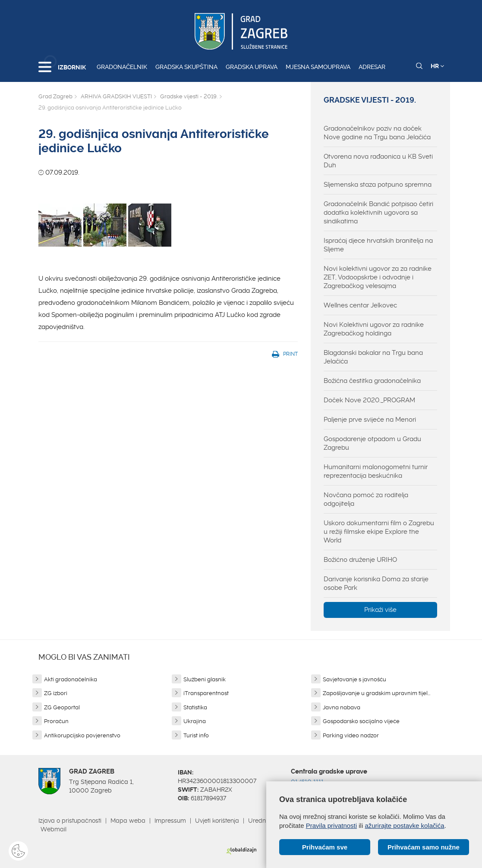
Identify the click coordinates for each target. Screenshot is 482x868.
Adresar (372, 67)
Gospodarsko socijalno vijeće (361, 721)
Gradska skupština (186, 67)
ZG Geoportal (62, 707)
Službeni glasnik (205, 679)
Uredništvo (263, 821)
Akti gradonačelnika (71, 679)
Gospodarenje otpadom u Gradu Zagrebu (372, 443)
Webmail (54, 829)
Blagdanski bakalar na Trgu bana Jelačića (373, 357)
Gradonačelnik (122, 67)
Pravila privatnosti (331, 826)
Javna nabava (342, 707)
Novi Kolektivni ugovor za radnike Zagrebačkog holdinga (374, 329)
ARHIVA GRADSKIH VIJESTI (116, 96)
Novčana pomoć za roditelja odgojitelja (366, 499)
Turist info (196, 735)
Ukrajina (195, 721)
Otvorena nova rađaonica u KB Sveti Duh (378, 161)
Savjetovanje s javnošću (354, 679)
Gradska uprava (252, 67)
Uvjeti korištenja (217, 821)
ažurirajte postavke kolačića (404, 826)
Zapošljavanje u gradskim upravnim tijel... (376, 693)
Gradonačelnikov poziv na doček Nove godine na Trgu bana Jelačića (377, 133)
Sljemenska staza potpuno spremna (378, 185)
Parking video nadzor (351, 735)
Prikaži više (380, 610)
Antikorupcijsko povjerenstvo (82, 735)
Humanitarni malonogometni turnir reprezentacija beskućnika (376, 471)
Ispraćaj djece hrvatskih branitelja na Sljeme (378, 245)
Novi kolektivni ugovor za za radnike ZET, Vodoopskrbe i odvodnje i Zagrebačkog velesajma (378, 277)
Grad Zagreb (55, 96)
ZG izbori (56, 693)
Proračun (56, 721)
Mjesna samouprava (318, 67)
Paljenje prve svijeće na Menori (370, 420)
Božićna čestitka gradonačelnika (372, 381)
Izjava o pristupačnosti (70, 821)
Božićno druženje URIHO (360, 560)
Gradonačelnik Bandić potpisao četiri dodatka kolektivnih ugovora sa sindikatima (378, 213)
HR (437, 66)
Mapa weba (128, 821)
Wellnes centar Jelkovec (360, 305)
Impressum (170, 821)
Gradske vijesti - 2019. (189, 96)
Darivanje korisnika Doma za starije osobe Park (376, 583)
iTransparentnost (206, 693)
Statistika (195, 707)
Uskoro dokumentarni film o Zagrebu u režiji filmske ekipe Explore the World (379, 532)
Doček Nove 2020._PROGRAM (369, 400)
